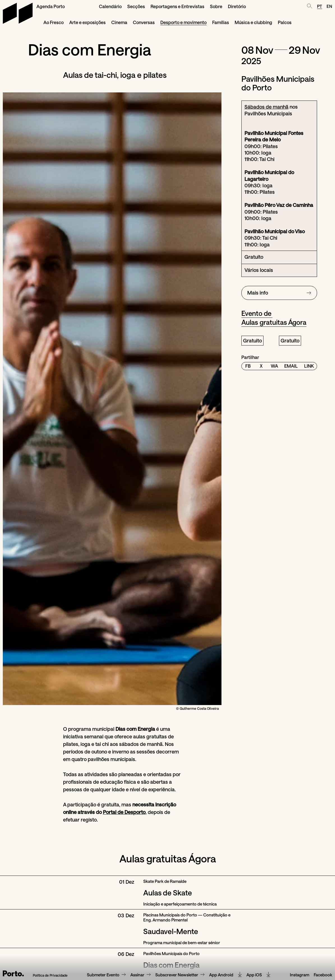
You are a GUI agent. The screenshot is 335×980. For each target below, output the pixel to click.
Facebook (323, 975)
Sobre (216, 6)
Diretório (237, 6)
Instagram (300, 975)
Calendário (110, 6)
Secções (136, 6)
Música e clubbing (253, 22)
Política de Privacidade (50, 975)
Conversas (144, 22)
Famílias (221, 22)
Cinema (119, 22)
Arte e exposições (87, 22)
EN (329, 6)
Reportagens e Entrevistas (177, 6)
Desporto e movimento (183, 22)
